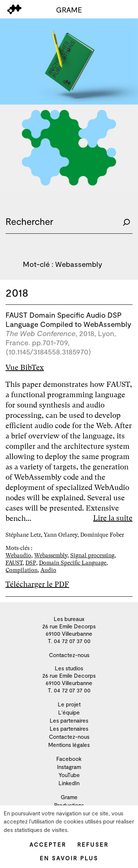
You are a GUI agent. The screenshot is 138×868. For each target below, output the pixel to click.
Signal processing (92, 555)
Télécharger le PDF (37, 584)
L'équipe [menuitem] (69, 712)
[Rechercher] (127, 222)
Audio (48, 570)
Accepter (48, 844)
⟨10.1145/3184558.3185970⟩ (48, 352)
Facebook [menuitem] (69, 759)
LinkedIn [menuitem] (69, 783)
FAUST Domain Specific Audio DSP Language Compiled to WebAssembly (68, 319)
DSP (31, 563)
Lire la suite (113, 518)
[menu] (14, 9)
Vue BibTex (25, 368)
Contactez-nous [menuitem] (69, 655)
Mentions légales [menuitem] (69, 745)
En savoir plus (69, 858)
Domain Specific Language (73, 563)
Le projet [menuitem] (69, 704)
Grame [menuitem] (69, 797)
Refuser (93, 844)
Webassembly (51, 555)
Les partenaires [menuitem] (69, 720)
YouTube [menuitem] (69, 775)
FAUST (14, 563)
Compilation (22, 570)
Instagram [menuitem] (69, 767)
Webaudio (18, 555)
